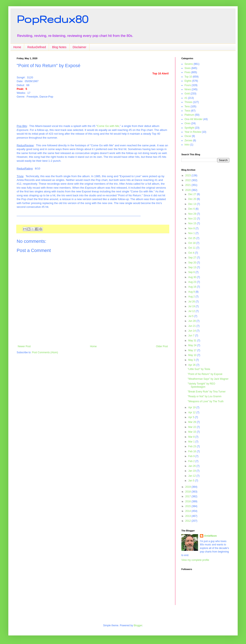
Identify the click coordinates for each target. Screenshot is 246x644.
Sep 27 (193, 258)
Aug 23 (193, 282)
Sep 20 (193, 263)
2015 (188, 506)
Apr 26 (192, 365)
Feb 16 (193, 451)
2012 (188, 521)
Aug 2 (192, 297)
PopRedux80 (53, 19)
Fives (188, 72)
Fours (188, 85)
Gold (187, 94)
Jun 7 (192, 336)
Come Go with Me (108, 126)
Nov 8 (192, 228)
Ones (188, 123)
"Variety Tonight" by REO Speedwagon (201, 385)
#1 (186, 98)
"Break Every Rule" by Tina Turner (207, 392)
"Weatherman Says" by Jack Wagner (208, 379)
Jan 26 (192, 466)
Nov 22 (193, 219)
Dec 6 (192, 209)
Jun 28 (192, 321)
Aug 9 (192, 292)
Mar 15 (193, 432)
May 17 (193, 350)
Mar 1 (192, 442)
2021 (188, 185)
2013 (188, 516)
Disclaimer (80, 47)
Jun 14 (192, 331)
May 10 (193, 355)
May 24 (193, 345)
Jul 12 (192, 311)
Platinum (189, 115)
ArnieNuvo (210, 536)
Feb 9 (192, 456)
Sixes (188, 68)
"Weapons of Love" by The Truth (206, 401)
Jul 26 (192, 302)
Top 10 (188, 77)
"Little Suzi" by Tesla (199, 369)
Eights (188, 81)
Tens (187, 106)
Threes (188, 102)
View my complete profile (195, 560)
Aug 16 (193, 287)
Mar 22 (193, 427)
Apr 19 (192, 407)
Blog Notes (59, 47)
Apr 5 (192, 417)
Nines (188, 89)
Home (17, 47)
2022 (188, 180)
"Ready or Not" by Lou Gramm (205, 396)
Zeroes (188, 140)
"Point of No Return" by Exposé (205, 374)
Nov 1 (192, 233)
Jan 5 (192, 481)
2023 (188, 175)
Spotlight (189, 128)
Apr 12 (192, 412)
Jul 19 (192, 306)
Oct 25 (192, 238)
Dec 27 (193, 194)
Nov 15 (193, 223)
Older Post (162, 346)
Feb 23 (193, 446)
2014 (188, 511)
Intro (187, 145)
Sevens (189, 64)
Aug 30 (193, 277)
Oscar (188, 136)
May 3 (192, 360)
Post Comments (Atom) (45, 352)
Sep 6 (192, 272)
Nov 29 (193, 214)
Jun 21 (192, 326)
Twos (187, 111)
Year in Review (193, 132)
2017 (188, 496)
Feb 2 (192, 461)
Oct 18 (192, 243)
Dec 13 (193, 204)
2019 (188, 487)
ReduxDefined (37, 47)
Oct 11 (192, 248)
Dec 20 (193, 199)
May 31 (193, 341)
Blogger (138, 625)
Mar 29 (193, 422)
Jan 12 (192, 476)
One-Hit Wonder (193, 119)
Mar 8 (192, 437)
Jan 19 (192, 471)
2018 (188, 492)
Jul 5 (191, 316)
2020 (188, 190)
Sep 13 (193, 267)
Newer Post (24, 346)
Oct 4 (192, 253)
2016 (188, 501)
